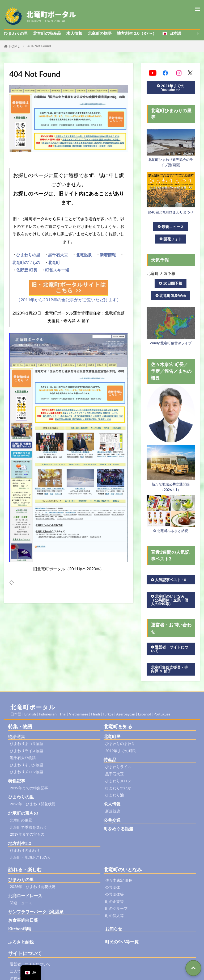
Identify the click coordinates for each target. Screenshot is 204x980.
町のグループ (116, 908)
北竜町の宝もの (26, 262)
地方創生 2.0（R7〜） (137, 33)
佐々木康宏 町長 (119, 880)
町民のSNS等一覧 (122, 942)
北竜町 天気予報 (161, 273)
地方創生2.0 (20, 843)
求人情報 (74, 33)
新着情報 (108, 255)
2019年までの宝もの (27, 834)
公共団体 (113, 887)
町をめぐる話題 (118, 829)
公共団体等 (114, 894)
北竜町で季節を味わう (28, 827)
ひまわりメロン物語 (27, 772)
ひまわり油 (114, 795)
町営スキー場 (57, 270)
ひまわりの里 (16, 33)
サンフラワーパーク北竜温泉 (36, 912)
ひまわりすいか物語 (27, 765)
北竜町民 (112, 736)
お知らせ (114, 929)
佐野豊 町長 (27, 270)
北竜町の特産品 (47, 33)
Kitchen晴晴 (20, 929)
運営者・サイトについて (30, 964)
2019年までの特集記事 (29, 788)
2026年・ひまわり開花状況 (33, 804)
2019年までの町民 (121, 751)
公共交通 (112, 820)
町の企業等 (114, 901)
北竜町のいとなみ (123, 869)
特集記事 (17, 781)
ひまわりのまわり (25, 850)
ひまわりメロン (118, 781)
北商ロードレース (25, 896)
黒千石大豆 (58, 255)
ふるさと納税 (21, 942)
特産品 (110, 759)
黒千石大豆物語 (23, 758)
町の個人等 (114, 916)
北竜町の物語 (100, 33)
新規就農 (113, 811)
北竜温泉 (84, 255)
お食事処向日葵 (23, 920)
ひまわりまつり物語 (27, 744)
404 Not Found (39, 46)
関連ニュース (21, 903)
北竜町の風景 (21, 820)
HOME (14, 46)
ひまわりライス (118, 767)
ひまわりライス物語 (27, 751)
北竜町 (54, 262)
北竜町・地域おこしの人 (30, 857)
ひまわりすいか (118, 788)
